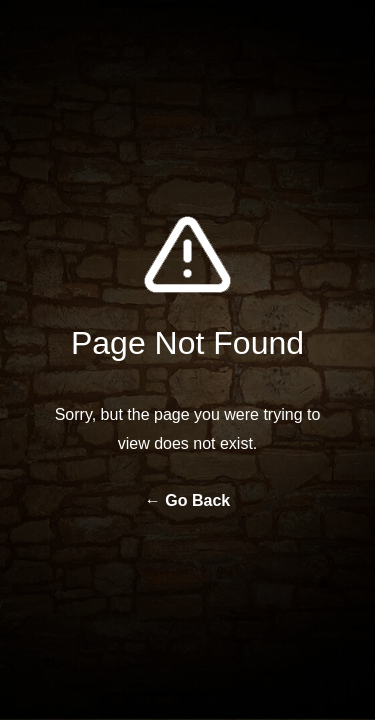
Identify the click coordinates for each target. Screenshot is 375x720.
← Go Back (187, 500)
